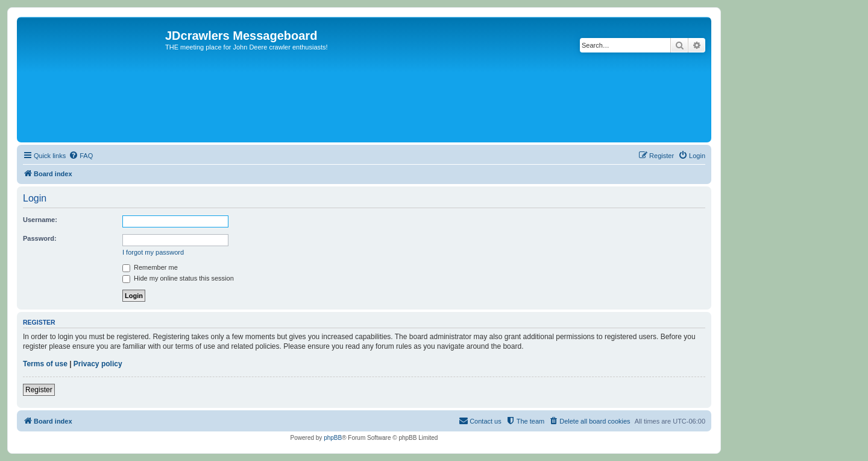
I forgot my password (153, 252)
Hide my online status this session (178, 278)
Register (39, 390)
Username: (40, 220)
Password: (40, 238)
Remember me (150, 267)
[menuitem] (81, 156)
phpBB (333, 438)
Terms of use (45, 364)
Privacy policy (98, 364)
